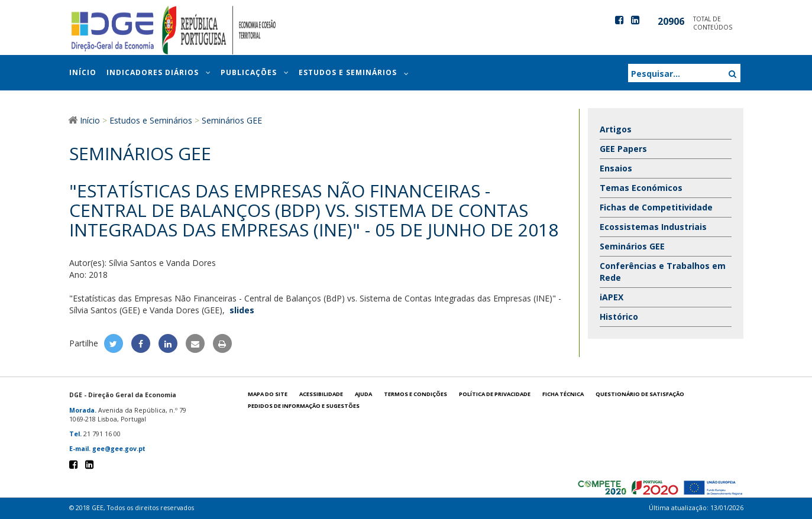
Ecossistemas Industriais (653, 227)
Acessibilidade (321, 394)
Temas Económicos (641, 188)
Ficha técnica (563, 394)
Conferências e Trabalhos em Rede (663, 272)
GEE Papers (623, 149)
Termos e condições (415, 394)
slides (242, 310)
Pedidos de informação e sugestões (304, 406)
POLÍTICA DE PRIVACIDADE (495, 394)
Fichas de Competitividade (656, 207)
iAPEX (612, 297)
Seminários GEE (632, 246)
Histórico (619, 317)
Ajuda (363, 394)
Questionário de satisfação (640, 394)
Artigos (616, 129)
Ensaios (616, 168)
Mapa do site (268, 394)
